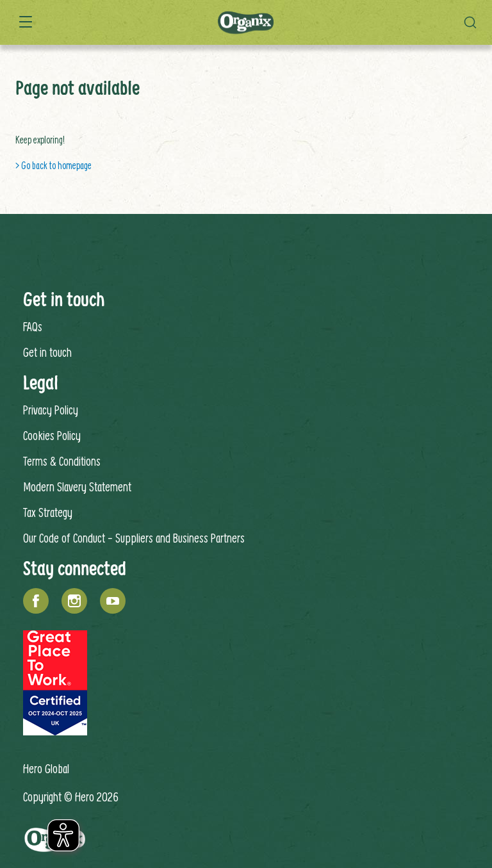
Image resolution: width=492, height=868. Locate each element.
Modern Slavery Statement (77, 487)
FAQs (33, 326)
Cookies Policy (52, 435)
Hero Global (46, 769)
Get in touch (47, 352)
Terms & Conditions (62, 461)
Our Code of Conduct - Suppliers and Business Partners (134, 538)
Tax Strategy (48, 512)
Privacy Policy (51, 410)
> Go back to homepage (53, 165)
